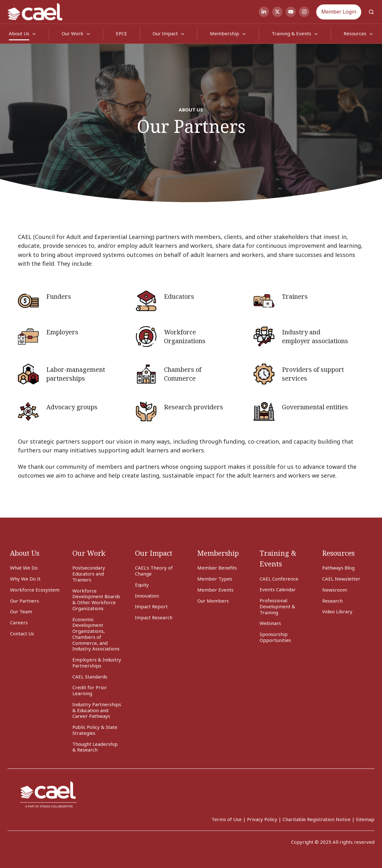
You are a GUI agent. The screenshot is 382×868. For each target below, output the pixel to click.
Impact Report (151, 606)
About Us (19, 33)
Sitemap (365, 819)
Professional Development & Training (277, 606)
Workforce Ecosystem (35, 590)
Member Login (339, 12)
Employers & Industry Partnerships (97, 663)
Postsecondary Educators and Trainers (89, 574)
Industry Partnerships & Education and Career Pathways (97, 710)
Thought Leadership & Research (95, 747)
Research (332, 601)
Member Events (215, 590)
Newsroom (335, 590)
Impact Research (154, 617)
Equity (142, 585)
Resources (355, 33)
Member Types (215, 579)
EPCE (121, 33)
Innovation (147, 596)
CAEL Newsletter (341, 579)
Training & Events (291, 33)
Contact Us (22, 633)
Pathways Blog (338, 568)
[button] (371, 12)
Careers (19, 622)
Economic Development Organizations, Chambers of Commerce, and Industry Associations (96, 634)
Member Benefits (217, 568)
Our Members (213, 601)
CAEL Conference (279, 579)
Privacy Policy (262, 819)
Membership (225, 33)
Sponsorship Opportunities (275, 637)
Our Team (21, 611)
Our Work (73, 33)
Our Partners (25, 601)
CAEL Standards (90, 677)
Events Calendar (278, 589)
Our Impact (165, 33)
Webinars (270, 623)
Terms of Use (227, 819)
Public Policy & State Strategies (95, 730)
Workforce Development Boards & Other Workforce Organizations (96, 599)
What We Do (24, 568)
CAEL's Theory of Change (154, 571)
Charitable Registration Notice (317, 819)
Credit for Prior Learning (90, 690)
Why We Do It (25, 579)
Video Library (337, 611)
